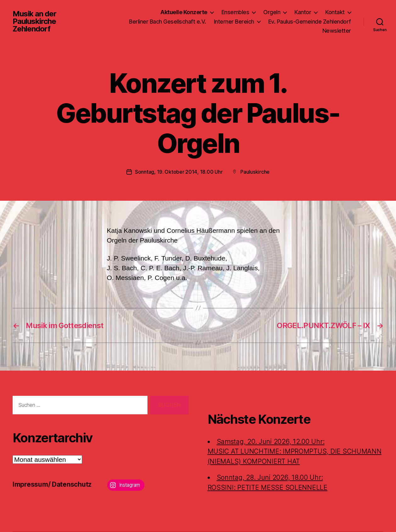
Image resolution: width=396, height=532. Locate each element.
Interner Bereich (234, 22)
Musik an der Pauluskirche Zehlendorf (34, 21)
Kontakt (335, 12)
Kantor (303, 12)
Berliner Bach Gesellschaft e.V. (167, 22)
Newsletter (337, 31)
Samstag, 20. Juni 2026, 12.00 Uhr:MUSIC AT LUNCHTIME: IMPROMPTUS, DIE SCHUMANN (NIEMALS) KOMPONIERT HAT (295, 451)
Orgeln (272, 12)
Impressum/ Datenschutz (52, 484)
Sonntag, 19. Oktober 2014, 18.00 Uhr (179, 172)
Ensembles (235, 12)
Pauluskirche (255, 172)
